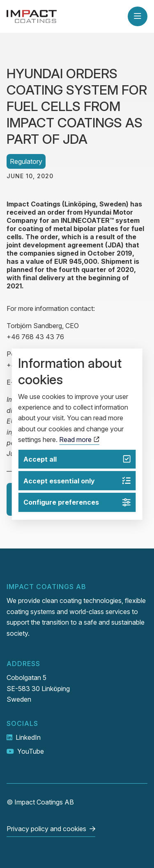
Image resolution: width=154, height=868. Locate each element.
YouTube (31, 751)
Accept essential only (77, 481)
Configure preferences (77, 502)
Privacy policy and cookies (46, 829)
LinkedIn (28, 737)
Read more (79, 440)
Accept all (77, 459)
